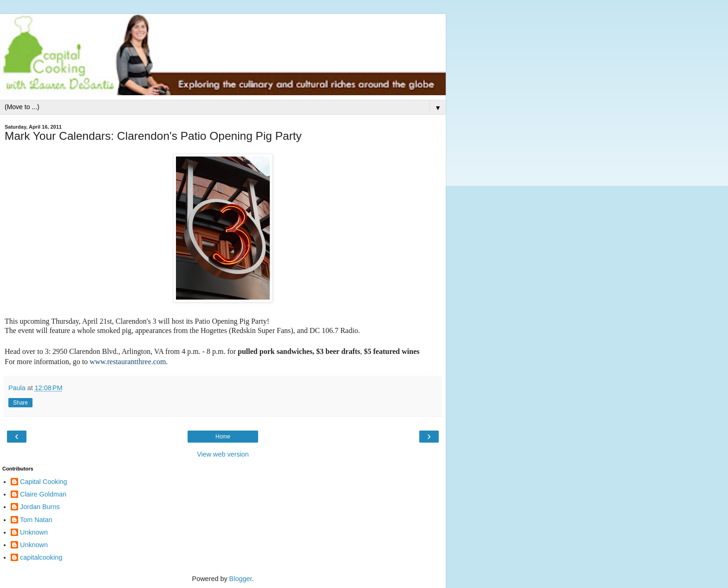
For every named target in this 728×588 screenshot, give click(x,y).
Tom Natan (36, 520)
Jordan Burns (40, 507)
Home (223, 437)
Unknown (34, 532)
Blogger (241, 579)
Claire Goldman (43, 494)
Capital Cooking (44, 482)
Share (20, 403)
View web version (223, 454)
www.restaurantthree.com (128, 362)
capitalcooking (41, 557)
